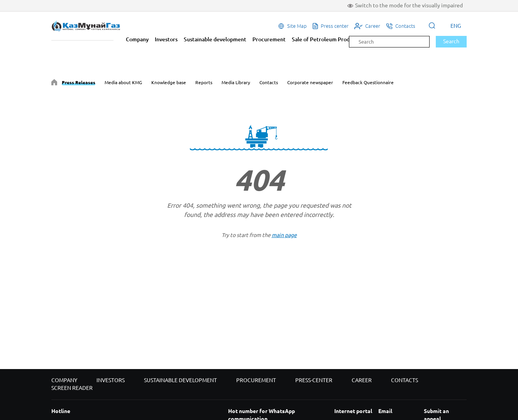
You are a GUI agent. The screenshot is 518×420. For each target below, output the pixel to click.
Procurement (269, 39)
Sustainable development (215, 39)
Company (137, 39)
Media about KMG (123, 82)
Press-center (314, 380)
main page (284, 235)
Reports (204, 82)
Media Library (236, 82)
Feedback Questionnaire (368, 82)
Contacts (269, 82)
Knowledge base (169, 82)
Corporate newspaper (310, 82)
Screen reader (72, 388)
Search (451, 41)
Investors (166, 39)
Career (362, 380)
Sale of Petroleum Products (326, 39)
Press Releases (79, 82)
